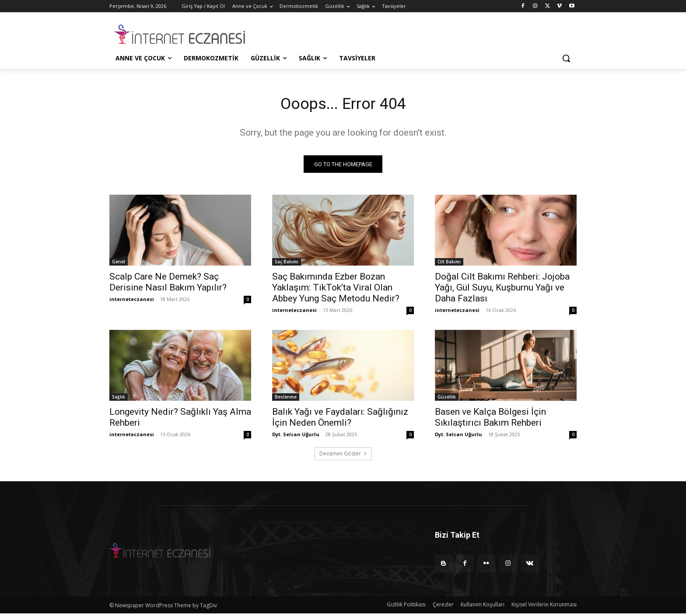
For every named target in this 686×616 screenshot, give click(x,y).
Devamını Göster (343, 456)
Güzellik (447, 399)
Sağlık (119, 399)
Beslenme (286, 399)
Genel (119, 264)
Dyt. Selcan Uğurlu (296, 437)
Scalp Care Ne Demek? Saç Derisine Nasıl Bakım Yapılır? (168, 285)
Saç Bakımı (287, 264)
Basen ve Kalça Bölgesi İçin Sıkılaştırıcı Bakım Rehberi (490, 420)
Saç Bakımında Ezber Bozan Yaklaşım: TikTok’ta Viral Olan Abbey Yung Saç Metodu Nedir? (336, 290)
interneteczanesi (132, 302)
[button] (566, 58)
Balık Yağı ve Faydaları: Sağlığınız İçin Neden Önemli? (340, 420)
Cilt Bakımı (449, 264)
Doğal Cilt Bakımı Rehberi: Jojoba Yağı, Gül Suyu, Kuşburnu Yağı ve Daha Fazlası (502, 290)
